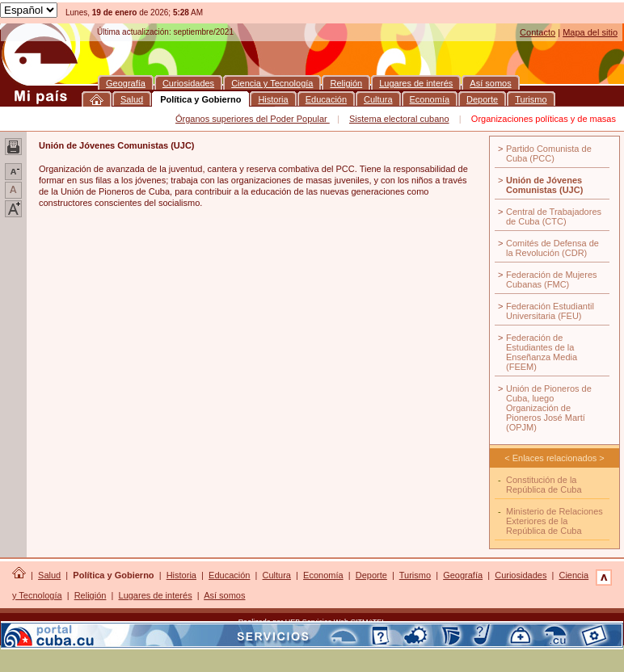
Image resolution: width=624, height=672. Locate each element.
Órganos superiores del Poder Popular (253, 119)
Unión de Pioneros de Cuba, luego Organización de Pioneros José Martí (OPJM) (549, 408)
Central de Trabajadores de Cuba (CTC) (554, 216)
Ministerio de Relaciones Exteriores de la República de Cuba (554, 521)
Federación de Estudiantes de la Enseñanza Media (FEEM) (542, 352)
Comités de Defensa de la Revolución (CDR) (552, 248)
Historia (181, 575)
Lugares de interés (156, 595)
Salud (49, 575)
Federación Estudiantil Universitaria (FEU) (550, 311)
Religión (91, 595)
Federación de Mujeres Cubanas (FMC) (552, 279)
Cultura (277, 575)
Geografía (463, 575)
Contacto (538, 32)
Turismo (415, 575)
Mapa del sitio (590, 32)
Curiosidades (521, 575)
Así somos (224, 595)
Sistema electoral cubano (399, 119)
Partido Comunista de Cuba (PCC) (549, 153)
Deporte (371, 575)
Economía (323, 575)
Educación (229, 575)
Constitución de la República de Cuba (544, 485)
